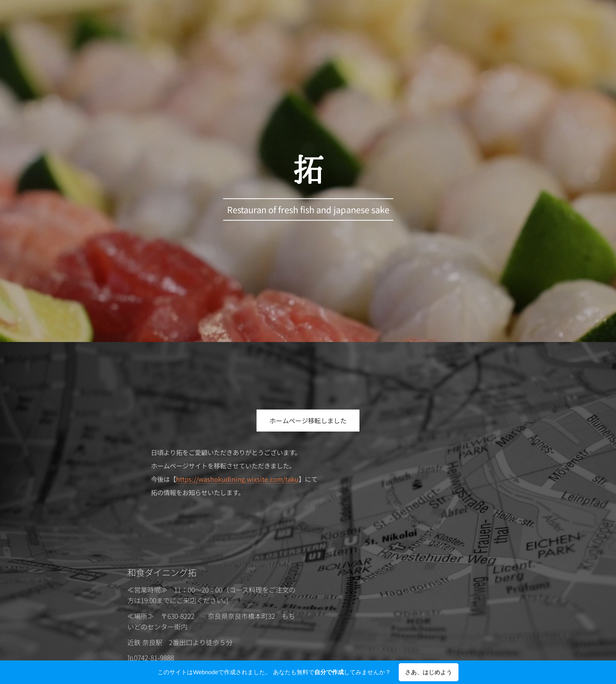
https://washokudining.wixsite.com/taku (237, 479)
